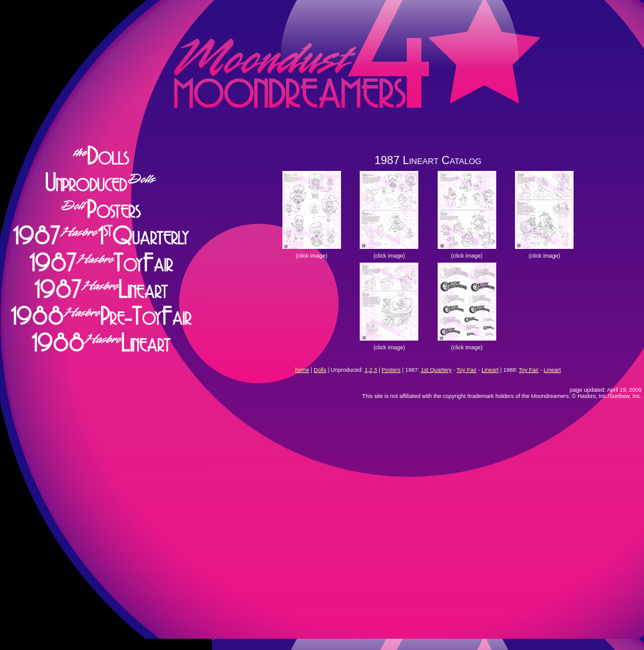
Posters (391, 370)
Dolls (320, 370)
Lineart (490, 370)
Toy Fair (466, 370)
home (302, 370)
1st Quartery (436, 370)
